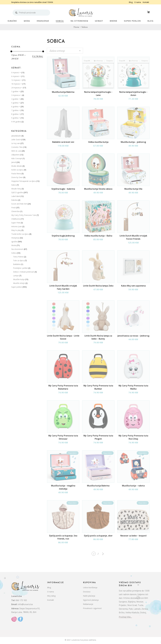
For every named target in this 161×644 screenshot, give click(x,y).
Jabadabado (16, 136)
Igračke (14, 242)
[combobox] (65, 51)
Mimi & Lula (16, 151)
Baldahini (17, 264)
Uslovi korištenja (90, 588)
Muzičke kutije (19, 279)
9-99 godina (16, 122)
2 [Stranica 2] (98, 554)
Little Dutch (16, 140)
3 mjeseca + (16, 95)
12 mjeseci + (17, 80)
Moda (14, 245)
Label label (16, 196)
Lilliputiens (16, 155)
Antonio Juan (17, 226)
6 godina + (16, 107)
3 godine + (16, 91)
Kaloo (14, 185)
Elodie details (17, 166)
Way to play (16, 230)
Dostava (87, 593)
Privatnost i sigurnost (92, 609)
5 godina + (16, 103)
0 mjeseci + (16, 73)
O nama (138, 2)
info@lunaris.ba (22, 605)
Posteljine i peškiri (20, 268)
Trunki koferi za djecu (20, 234)
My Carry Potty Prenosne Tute (24, 215)
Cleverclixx (16, 211)
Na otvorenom (17, 249)
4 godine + (16, 99)
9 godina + (16, 118)
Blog (131, 2)
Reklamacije (88, 605)
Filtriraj (38, 57)
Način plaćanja (89, 597)
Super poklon (17, 287)
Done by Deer (17, 177)
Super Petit (16, 223)
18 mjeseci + (17, 84)
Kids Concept (17, 158)
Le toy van (16, 143)
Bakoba (14, 200)
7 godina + (16, 110)
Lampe (16, 276)
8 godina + (16, 114)
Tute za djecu (19, 260)
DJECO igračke (17, 192)
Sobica (14, 253)
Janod (14, 162)
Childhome (16, 219)
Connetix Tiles (17, 147)
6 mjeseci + (16, 76)
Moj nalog (51, 597)
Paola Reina (16, 174)
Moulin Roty (16, 189)
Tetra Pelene (18, 257)
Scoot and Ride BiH (19, 204)
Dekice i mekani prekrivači (24, 272)
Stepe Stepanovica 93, (26, 609)
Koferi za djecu (17, 170)
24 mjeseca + (17, 88)
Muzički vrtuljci (19, 283)
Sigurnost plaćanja (91, 601)
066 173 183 (19, 601)
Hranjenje (15, 238)
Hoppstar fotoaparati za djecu (24, 181)
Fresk (14, 208)
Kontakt (146, 2)
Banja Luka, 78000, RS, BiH (24, 613)
